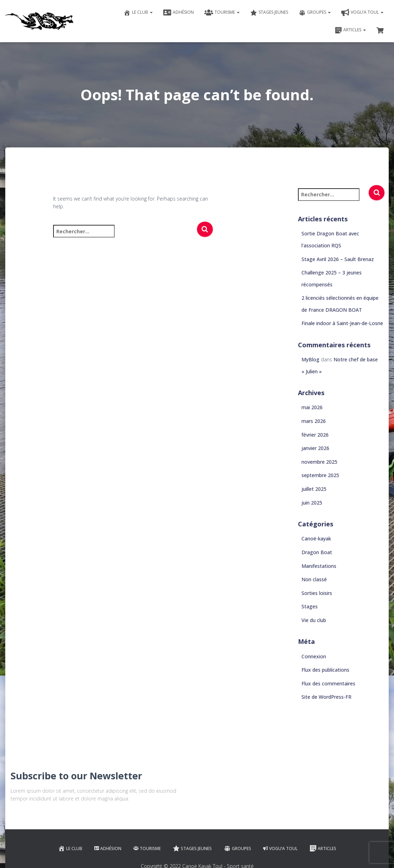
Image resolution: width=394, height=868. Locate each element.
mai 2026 (312, 407)
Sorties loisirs (317, 593)
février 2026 (315, 435)
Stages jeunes (269, 13)
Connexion (314, 656)
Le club (138, 13)
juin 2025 (312, 503)
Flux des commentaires (328, 683)
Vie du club (314, 620)
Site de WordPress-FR (326, 697)
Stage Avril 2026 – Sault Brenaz (338, 259)
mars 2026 (314, 421)
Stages (310, 606)
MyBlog (310, 359)
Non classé (314, 579)
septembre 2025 (320, 475)
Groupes (315, 13)
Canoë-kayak (316, 538)
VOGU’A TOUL (362, 13)
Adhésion (179, 13)
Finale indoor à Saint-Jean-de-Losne (342, 323)
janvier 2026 (315, 448)
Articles (350, 30)
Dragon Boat (317, 552)
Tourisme (222, 13)
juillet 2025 (314, 489)
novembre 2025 (319, 462)
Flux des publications (325, 670)
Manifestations (319, 566)
